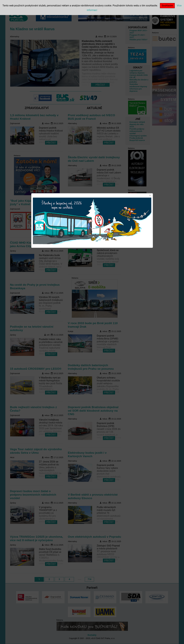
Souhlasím (167, 6)
